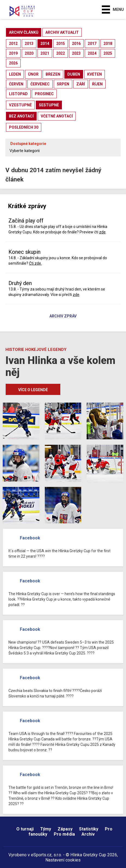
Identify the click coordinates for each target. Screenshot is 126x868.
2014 (45, 44)
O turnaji (25, 829)
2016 (76, 44)
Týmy (46, 829)
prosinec (44, 94)
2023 (76, 53)
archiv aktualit (62, 32)
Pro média (64, 834)
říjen (97, 84)
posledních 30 (24, 127)
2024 (92, 53)
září (81, 84)
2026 (13, 63)
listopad (18, 94)
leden (15, 74)
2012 (13, 44)
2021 (45, 53)
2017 (92, 44)
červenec (40, 84)
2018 (108, 44)
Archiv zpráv (63, 316)
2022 (61, 53)
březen (53, 74)
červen (16, 84)
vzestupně (20, 105)
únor (33, 74)
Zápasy (65, 829)
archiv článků (24, 32)
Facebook (30, 538)
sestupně (49, 105)
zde (102, 232)
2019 (13, 53)
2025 (108, 53)
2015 (61, 44)
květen (94, 74)
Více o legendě (33, 390)
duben (74, 74)
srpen (63, 84)
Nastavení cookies (63, 860)
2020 (29, 53)
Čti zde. (35, 263)
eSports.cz (41, 855)
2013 (29, 44)
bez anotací (21, 116)
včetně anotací (57, 116)
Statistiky (89, 829)
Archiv (88, 834)
